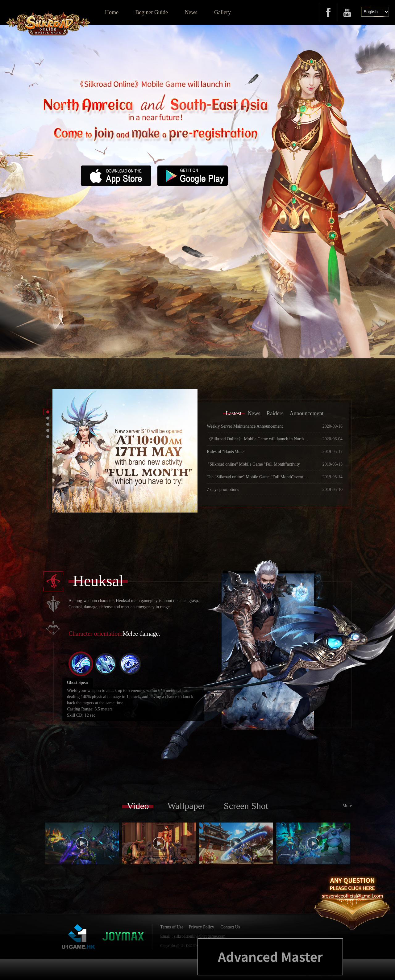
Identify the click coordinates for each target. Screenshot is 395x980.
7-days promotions (223, 490)
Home (112, 12)
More (347, 806)
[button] (48, 412)
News (191, 12)
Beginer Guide (152, 12)
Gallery (222, 12)
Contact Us (230, 927)
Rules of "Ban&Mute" (226, 452)
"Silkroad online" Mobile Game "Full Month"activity (253, 464)
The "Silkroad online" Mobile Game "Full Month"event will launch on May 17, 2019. (258, 477)
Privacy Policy (202, 927)
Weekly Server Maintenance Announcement (245, 426)
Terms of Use (172, 927)
